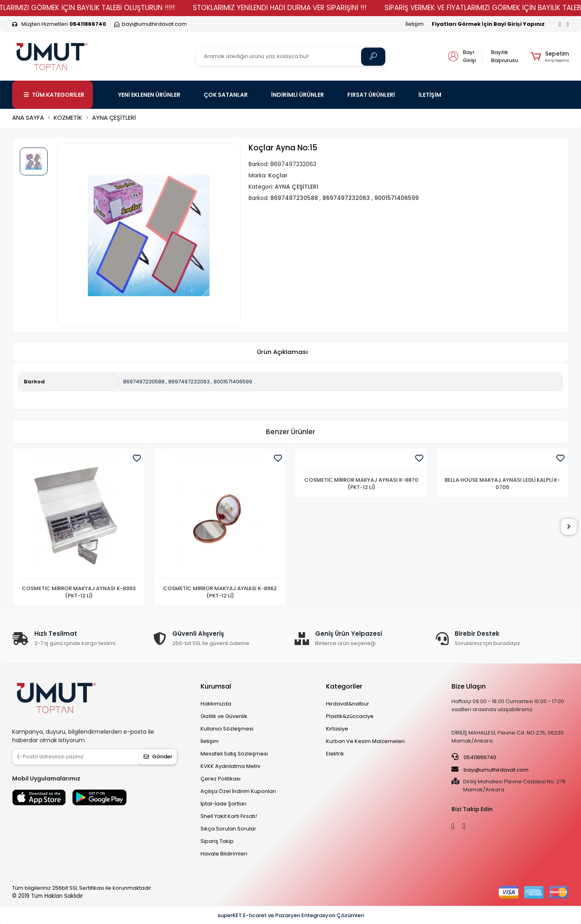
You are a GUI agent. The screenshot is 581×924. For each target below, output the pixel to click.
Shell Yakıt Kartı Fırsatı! (229, 816)
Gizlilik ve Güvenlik (224, 716)
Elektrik (335, 754)
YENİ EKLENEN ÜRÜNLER (149, 95)
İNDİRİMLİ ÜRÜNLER (298, 95)
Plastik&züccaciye (350, 716)
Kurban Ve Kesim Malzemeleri (365, 741)
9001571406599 (233, 382)
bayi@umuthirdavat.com (490, 770)
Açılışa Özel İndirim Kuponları (238, 791)
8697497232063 (189, 382)
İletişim (415, 24)
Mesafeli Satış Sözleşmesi (234, 754)
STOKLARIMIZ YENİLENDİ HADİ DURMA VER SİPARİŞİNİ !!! (299, 8)
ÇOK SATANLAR (226, 95)
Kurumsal (216, 686)
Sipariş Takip (217, 841)
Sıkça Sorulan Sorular (228, 829)
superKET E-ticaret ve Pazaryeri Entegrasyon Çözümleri (291, 915)
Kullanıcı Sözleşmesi (227, 729)
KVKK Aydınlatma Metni (230, 766)
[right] (569, 527)
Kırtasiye (337, 729)
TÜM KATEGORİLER (54, 95)
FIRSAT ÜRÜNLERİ (371, 95)
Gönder (158, 756)
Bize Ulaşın (469, 686)
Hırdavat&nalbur (348, 704)
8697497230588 (144, 382)
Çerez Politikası (220, 779)
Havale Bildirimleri (224, 854)
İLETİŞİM (430, 95)
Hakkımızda (216, 704)
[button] (550, 56)
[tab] (282, 352)
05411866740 (474, 757)
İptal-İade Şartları (224, 804)
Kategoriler (344, 686)
